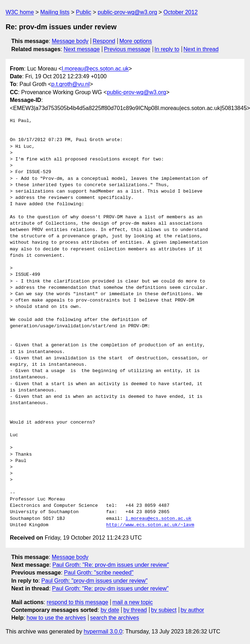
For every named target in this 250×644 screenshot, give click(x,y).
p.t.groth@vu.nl (71, 84)
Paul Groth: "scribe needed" (99, 573)
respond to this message (77, 602)
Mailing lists (55, 12)
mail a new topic (133, 602)
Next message (82, 49)
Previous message (127, 49)
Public (84, 12)
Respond (104, 41)
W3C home (20, 12)
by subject (164, 610)
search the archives (115, 618)
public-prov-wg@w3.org (127, 12)
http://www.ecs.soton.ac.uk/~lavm (150, 525)
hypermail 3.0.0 (103, 631)
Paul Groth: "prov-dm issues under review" (94, 581)
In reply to (167, 49)
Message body (70, 41)
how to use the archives (56, 618)
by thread (135, 610)
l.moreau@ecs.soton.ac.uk (95, 69)
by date (110, 610)
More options (136, 41)
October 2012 (181, 12)
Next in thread (201, 49)
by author (192, 610)
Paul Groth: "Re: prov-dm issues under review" (111, 565)
